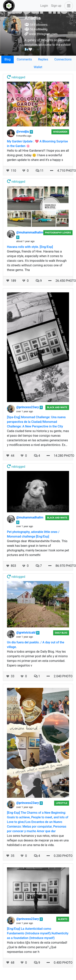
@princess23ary (28, 407)
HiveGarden (60, 132)
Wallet (38, 67)
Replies (43, 59)
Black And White (57, 407)
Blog (8, 59)
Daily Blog (61, 633)
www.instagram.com (43, 34)
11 (40, 171)
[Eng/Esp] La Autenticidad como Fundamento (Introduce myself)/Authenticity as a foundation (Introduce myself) (38, 933)
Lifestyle (62, 803)
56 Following (36, 29)
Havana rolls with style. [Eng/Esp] (30, 247)
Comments (24, 59)
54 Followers (36, 25)
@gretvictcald (26, 633)
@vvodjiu (23, 132)
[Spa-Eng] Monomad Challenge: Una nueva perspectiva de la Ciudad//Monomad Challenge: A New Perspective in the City (36, 422)
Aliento (63, 919)
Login (44, 6)
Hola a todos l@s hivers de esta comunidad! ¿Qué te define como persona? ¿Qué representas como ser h (37, 947)
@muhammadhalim (30, 232)
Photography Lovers (58, 233)
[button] (68, 6)
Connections (63, 59)
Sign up (56, 6)
